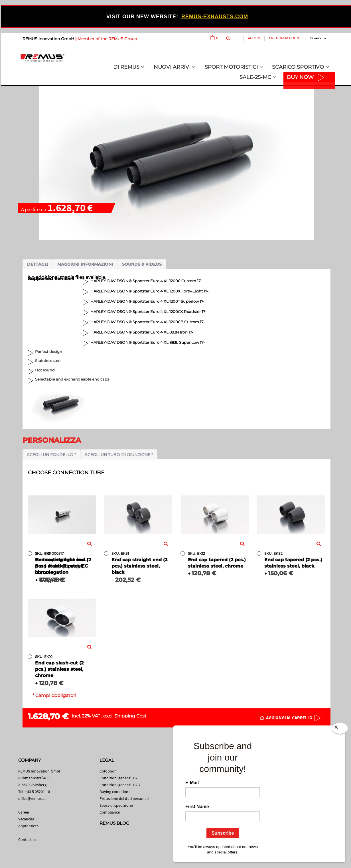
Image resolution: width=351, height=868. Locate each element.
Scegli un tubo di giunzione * (119, 455)
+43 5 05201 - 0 (37, 792)
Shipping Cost (130, 716)
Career (24, 812)
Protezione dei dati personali (124, 798)
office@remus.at (32, 798)
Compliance (110, 812)
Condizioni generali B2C (120, 778)
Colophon (108, 771)
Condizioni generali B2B (120, 785)
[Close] (340, 729)
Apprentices (29, 826)
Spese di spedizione (116, 805)
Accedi (254, 38)
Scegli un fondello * (51, 455)
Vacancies (27, 819)
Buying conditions (115, 792)
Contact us (28, 839)
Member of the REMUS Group (107, 39)
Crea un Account (285, 38)
